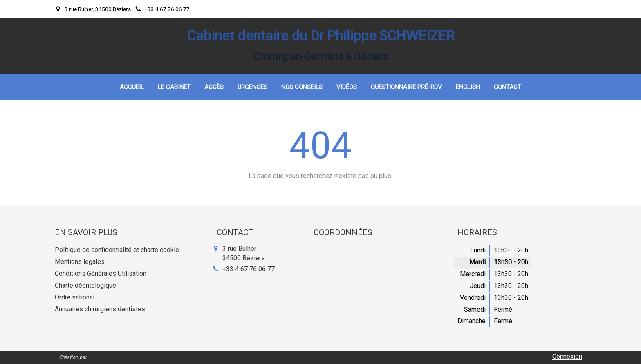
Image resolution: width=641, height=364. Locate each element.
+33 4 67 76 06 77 (249, 269)
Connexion (567, 356)
